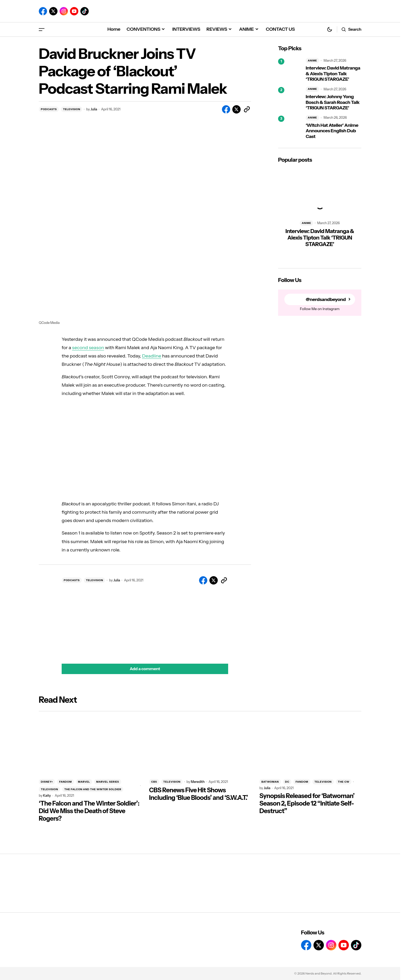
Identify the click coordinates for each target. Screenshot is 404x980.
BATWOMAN (270, 782)
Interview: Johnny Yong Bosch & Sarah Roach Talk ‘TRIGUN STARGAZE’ (333, 102)
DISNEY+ (47, 782)
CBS (154, 782)
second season (88, 348)
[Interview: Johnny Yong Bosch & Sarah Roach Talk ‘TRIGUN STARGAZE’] (290, 99)
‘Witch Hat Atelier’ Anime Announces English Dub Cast (332, 131)
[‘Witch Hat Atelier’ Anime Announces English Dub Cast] (290, 127)
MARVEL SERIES (108, 782)
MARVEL (84, 782)
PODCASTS (49, 109)
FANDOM (65, 782)
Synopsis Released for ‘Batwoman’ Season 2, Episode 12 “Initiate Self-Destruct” (307, 803)
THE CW (344, 782)
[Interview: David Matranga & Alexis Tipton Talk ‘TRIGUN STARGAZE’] (290, 70)
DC (287, 782)
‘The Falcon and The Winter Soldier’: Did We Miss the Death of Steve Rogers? (89, 811)
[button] (42, 29)
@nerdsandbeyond (326, 300)
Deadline (152, 356)
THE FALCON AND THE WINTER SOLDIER (93, 789)
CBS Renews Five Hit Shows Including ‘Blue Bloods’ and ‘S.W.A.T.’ (198, 794)
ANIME (312, 61)
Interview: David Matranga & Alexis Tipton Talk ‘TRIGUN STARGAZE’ (333, 74)
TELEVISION (72, 109)
